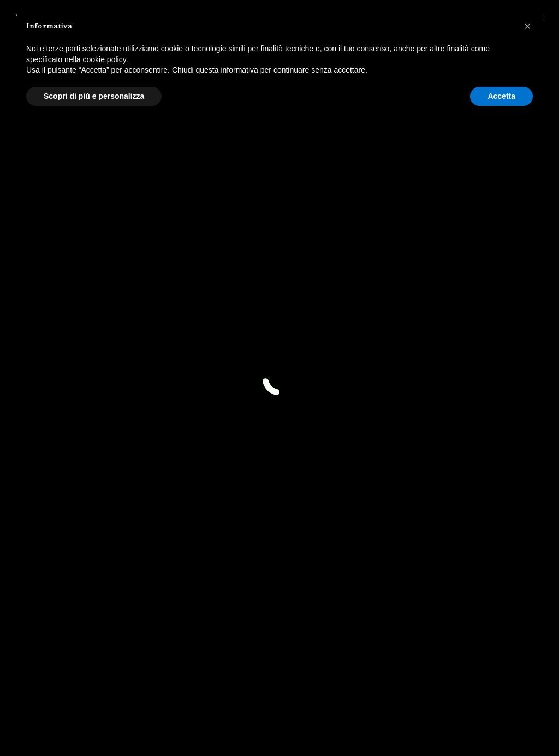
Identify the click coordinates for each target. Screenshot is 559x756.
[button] (527, 26)
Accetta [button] (501, 96)
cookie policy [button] (105, 59)
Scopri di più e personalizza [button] (94, 96)
